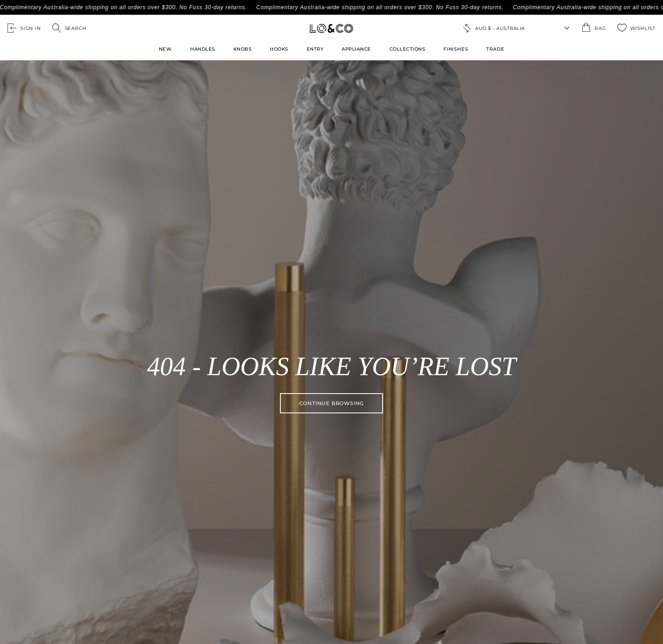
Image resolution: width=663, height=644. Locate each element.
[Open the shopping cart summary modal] (594, 28)
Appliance (356, 49)
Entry (315, 49)
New (165, 49)
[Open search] (69, 28)
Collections (407, 49)
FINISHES (456, 49)
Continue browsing (332, 403)
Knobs (243, 49)
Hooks (279, 49)
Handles (203, 49)
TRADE (495, 49)
